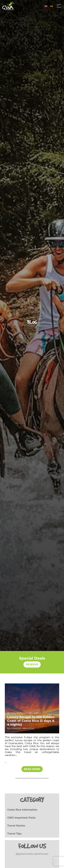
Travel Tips (14, 834)
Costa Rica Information (22, 810)
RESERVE (32, 664)
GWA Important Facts (21, 818)
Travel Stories (16, 826)
